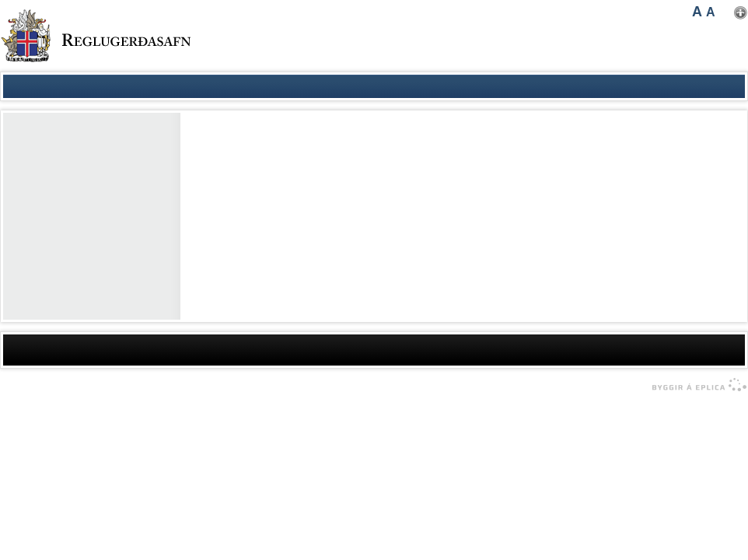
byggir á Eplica (696, 385)
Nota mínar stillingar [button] (741, 13)
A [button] (697, 12)
